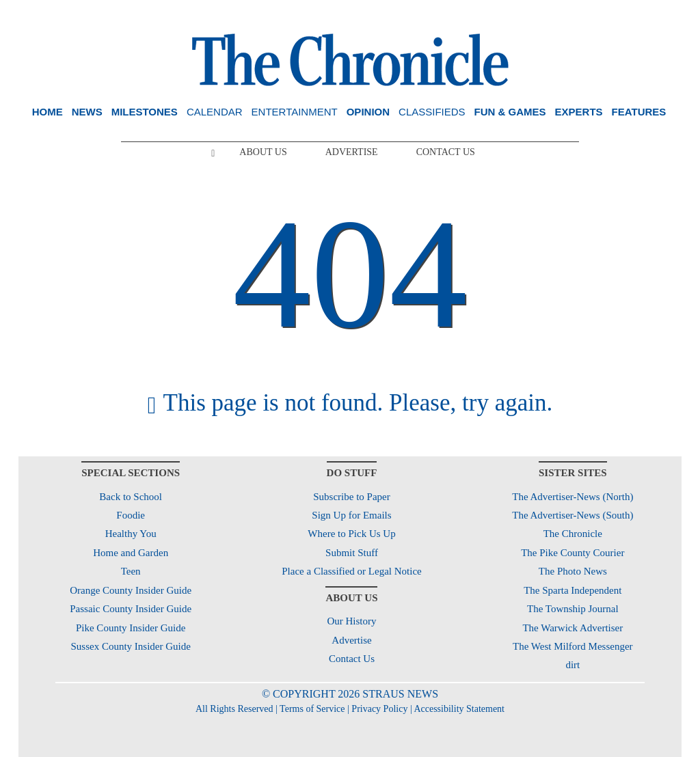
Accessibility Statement (459, 709)
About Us (263, 152)
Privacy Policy (379, 709)
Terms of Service (312, 709)
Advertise (352, 152)
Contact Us (446, 152)
